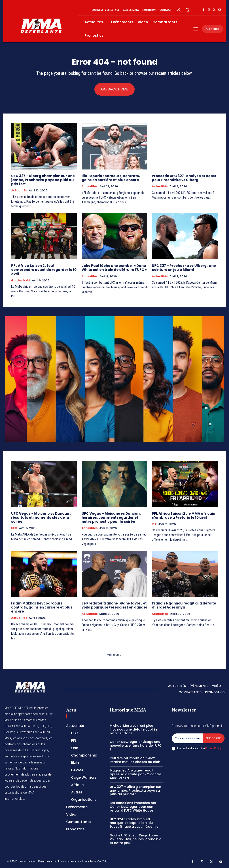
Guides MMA (21, 280)
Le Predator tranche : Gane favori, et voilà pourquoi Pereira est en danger (114, 605)
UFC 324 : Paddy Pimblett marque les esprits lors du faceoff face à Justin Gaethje (134, 823)
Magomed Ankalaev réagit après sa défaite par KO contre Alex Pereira (136, 774)
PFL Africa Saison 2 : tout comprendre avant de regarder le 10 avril (44, 270)
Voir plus (114, 655)
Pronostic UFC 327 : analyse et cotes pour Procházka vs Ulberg (184, 178)
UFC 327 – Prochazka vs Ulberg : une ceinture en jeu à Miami (184, 268)
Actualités (19, 191)
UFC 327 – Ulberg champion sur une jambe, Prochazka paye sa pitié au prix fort (43, 180)
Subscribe (214, 738)
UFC (14, 528)
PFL (154, 524)
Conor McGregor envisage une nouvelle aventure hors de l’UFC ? (136, 745)
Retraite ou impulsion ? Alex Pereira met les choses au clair (135, 760)
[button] (187, 10)
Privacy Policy (213, 748)
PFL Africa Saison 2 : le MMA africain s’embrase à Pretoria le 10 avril (183, 515)
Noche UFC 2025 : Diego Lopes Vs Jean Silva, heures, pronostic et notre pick (136, 839)
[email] (187, 738)
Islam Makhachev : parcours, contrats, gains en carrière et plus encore (42, 607)
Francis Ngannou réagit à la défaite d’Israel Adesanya (184, 605)
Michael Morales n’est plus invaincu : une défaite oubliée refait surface (134, 729)
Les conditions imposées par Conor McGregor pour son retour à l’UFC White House (133, 806)
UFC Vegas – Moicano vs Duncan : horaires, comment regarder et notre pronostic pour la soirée (111, 517)
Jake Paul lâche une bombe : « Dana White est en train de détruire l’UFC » (114, 268)
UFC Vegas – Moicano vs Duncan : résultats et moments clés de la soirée (41, 517)
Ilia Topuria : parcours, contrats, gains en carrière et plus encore (111, 178)
